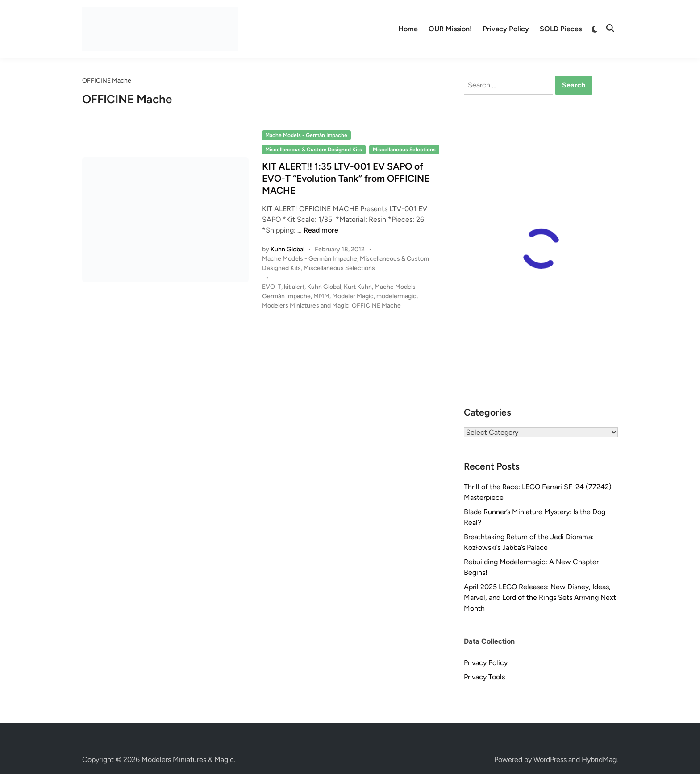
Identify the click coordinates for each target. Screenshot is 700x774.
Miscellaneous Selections (404, 150)
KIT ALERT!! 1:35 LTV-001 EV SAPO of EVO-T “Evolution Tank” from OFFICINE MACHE (346, 179)
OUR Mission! (450, 29)
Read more (321, 230)
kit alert (294, 287)
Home (408, 29)
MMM (321, 296)
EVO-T (272, 287)
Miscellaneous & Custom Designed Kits (314, 150)
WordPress (550, 759)
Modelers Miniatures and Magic (306, 306)
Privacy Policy (506, 29)
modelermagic (396, 296)
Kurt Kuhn (358, 287)
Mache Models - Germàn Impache (306, 135)
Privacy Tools (484, 677)
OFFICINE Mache (376, 306)
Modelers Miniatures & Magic (188, 759)
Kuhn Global (287, 249)
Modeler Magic (353, 296)
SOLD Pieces (561, 29)
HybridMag (599, 759)
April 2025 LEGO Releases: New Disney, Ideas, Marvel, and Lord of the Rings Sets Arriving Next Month (540, 597)
